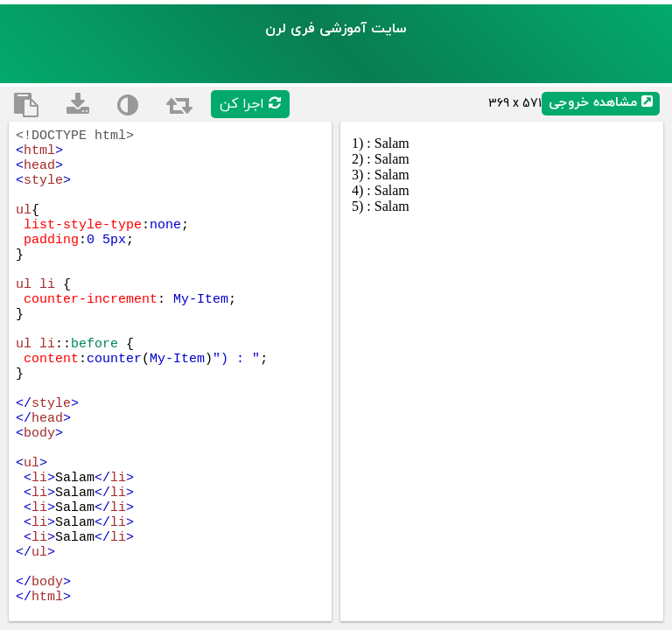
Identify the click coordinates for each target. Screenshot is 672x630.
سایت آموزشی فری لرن (336, 29)
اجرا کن (250, 104)
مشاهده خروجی (601, 103)
